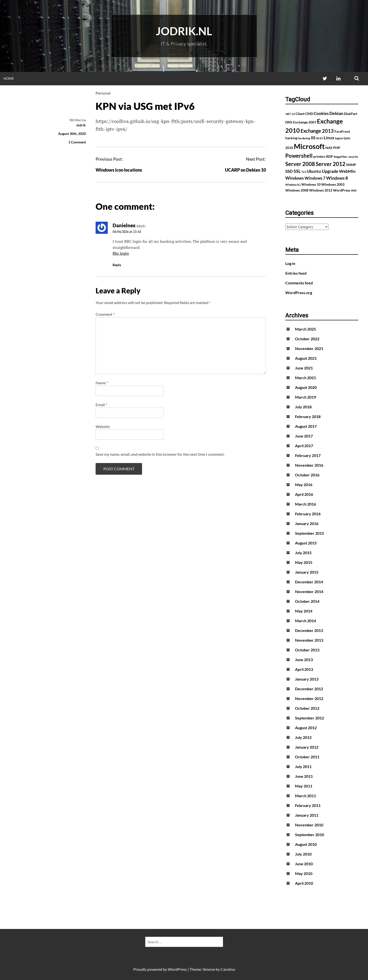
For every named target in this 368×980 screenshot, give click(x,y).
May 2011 (304, 786)
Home (9, 78)
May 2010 (304, 873)
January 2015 (307, 572)
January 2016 (307, 523)
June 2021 (304, 368)
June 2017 (304, 436)
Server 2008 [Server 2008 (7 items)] (300, 164)
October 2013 (307, 650)
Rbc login (121, 253)
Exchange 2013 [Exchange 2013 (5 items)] (317, 131)
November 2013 (309, 640)
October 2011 (307, 757)
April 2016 (304, 494)
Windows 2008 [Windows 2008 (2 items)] (297, 190)
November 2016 (309, 465)
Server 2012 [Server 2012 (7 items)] (331, 164)
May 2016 (304, 485)
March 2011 (305, 796)
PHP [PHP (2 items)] (337, 148)
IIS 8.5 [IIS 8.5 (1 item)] (320, 138)
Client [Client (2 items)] (300, 114)
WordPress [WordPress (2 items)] (342, 190)
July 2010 (303, 854)
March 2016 (305, 504)
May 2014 (304, 611)
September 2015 (310, 533)
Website (103, 426)
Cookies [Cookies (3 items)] (321, 114)
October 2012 (307, 708)
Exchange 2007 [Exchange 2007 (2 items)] (305, 122)
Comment (105, 314)
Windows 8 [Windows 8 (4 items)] (337, 178)
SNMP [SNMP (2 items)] (351, 165)
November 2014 (309, 591)
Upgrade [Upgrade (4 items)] (330, 171)
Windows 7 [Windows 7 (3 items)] (315, 178)
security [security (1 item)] (353, 157)
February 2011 (308, 805)
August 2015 (306, 543)
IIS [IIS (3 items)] (313, 138)
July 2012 (303, 737)
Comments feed (299, 283)
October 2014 (307, 601)
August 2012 (306, 728)
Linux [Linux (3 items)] (329, 138)
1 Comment (77, 142)
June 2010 (304, 864)
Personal (103, 93)
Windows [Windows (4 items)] (295, 178)
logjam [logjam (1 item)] (339, 138)
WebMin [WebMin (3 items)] (347, 171)
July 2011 (303, 766)
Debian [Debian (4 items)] (336, 113)
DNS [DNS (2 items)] (289, 122)
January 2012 (307, 747)
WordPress (177, 969)
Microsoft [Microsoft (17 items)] (309, 146)
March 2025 (305, 329)
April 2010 (304, 883)
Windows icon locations (119, 170)
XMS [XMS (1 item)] (354, 190)
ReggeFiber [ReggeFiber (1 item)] (341, 157)
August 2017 (306, 426)
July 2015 (303, 553)
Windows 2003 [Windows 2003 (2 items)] (333, 184)
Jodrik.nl (184, 31)
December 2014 (309, 582)
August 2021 (306, 358)
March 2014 (305, 621)
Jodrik (81, 125)
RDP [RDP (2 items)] (330, 156)
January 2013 (307, 679)
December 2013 (309, 630)
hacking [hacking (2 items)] (291, 138)
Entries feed (296, 273)
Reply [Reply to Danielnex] (117, 265)
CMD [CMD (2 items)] (309, 114)
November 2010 (309, 825)
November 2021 (309, 348)
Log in (290, 263)
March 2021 (305, 378)
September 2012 (310, 718)
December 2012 (309, 689)
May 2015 (304, 562)
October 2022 (307, 339)
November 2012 (309, 698)
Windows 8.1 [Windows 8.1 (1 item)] (293, 185)
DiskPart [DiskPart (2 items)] (351, 114)
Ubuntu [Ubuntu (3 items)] (314, 171)
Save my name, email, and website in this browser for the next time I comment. (160, 454)
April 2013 (304, 669)
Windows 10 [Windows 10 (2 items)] (311, 184)
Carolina (228, 969)
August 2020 (306, 387)
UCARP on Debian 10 (245, 170)
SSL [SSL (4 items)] (297, 171)
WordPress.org (299, 293)
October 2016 (307, 475)
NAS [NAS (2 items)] (329, 148)
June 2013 (304, 660)
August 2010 (306, 844)
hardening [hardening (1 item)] (304, 138)
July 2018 (303, 407)
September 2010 (310, 835)
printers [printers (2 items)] (319, 156)
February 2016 (308, 514)
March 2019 (305, 397)
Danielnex (124, 225)
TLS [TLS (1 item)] (304, 172)
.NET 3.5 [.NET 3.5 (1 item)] (290, 114)
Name (102, 383)
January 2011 (307, 815)
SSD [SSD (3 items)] (289, 171)
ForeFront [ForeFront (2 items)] (342, 131)
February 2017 (308, 455)
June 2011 (304, 776)
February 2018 (308, 416)
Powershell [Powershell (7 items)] (299, 156)
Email (101, 405)
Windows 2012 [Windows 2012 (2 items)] (321, 190)
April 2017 (304, 446)
